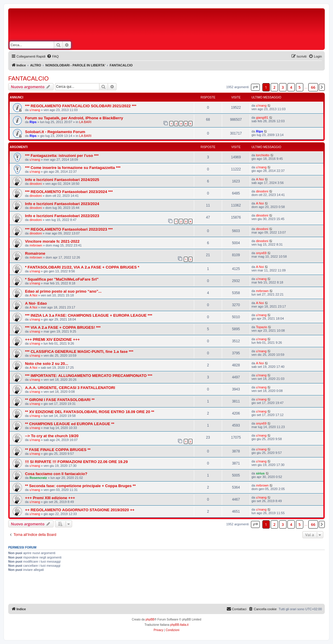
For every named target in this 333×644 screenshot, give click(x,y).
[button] (255, 87)
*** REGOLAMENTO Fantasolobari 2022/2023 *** (69, 229)
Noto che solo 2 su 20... (47, 364)
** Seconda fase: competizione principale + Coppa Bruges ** (80, 486)
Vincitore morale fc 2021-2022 (52, 241)
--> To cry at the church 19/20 (52, 436)
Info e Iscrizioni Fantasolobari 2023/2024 (62, 204)
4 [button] (291, 87)
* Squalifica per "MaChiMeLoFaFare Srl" (62, 279)
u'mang (35, 110)
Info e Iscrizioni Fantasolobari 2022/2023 (62, 216)
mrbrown (36, 245)
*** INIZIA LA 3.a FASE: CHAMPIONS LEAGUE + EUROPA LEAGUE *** (89, 315)
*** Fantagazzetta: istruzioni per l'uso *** (62, 156)
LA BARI (85, 122)
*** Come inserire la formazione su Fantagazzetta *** (73, 168)
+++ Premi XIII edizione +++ (50, 498)
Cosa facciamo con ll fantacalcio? (56, 474)
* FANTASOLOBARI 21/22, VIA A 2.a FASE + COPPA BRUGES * (82, 267)
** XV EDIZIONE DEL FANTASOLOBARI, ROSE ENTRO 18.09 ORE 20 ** (90, 412)
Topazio (262, 327)
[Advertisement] (212, 26)
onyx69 (261, 253)
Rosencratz (38, 478)
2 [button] (274, 87)
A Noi (260, 179)
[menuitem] (53, 56)
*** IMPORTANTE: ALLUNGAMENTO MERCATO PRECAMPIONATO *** (89, 376)
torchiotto (263, 155)
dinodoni (36, 184)
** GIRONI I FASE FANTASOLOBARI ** (60, 400)
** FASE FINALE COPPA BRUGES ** (58, 450)
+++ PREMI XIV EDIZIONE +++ (52, 339)
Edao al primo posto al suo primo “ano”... (63, 291)
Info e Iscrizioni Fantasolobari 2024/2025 (62, 180)
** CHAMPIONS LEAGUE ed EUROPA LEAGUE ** (70, 424)
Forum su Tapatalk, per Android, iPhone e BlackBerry (74, 118)
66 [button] (313, 87)
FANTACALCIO (28, 78)
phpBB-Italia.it (179, 625)
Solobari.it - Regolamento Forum (55, 132)
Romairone (35, 253)
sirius (260, 473)
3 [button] (283, 87)
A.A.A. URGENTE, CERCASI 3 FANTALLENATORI (70, 388)
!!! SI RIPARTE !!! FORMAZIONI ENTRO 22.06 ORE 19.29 (76, 462)
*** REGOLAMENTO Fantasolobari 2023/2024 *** (69, 192)
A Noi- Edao (36, 303)
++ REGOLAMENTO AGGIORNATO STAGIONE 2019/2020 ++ (80, 510)
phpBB (150, 619)
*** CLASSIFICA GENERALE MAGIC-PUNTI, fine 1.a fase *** (79, 352)
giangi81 (262, 118)
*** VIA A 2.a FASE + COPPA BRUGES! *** (63, 327)
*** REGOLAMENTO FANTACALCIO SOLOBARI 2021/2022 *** (81, 106)
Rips (33, 122)
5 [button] (300, 87)
